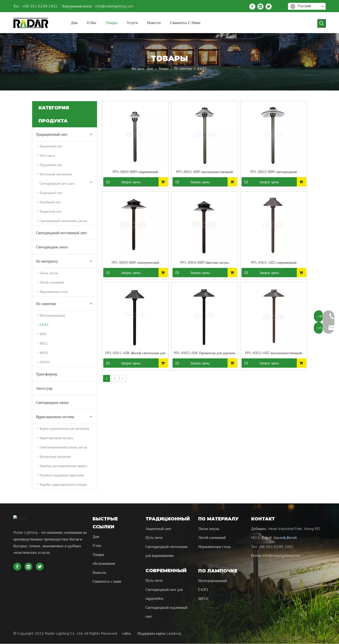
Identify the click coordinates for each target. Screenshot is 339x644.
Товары (98, 555)
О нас (97, 546)
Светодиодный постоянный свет (61, 233)
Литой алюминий (52, 282)
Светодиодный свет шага (57, 184)
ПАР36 (45, 362)
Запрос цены (122, 182)
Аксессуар (44, 388)
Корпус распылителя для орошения (64, 429)
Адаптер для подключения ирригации (66, 466)
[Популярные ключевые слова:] (322, 23)
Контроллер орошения (55, 457)
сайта (129, 634)
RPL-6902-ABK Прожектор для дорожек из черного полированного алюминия (204, 353)
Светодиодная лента (52, 247)
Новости (99, 573)
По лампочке (46, 304)
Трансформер (47, 374)
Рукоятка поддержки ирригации (62, 475)
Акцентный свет (51, 146)
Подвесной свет (51, 211)
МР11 (44, 343)
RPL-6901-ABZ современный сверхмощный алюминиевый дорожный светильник (274, 263)
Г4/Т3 (44, 325)
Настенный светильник (56, 174)
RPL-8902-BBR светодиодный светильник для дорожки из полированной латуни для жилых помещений (274, 172)
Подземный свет (51, 165)
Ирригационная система (55, 417)
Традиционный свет (52, 134)
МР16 (44, 353)
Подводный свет (51, 193)
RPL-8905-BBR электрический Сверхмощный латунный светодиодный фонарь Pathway (135, 263)
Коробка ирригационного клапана (63, 485)
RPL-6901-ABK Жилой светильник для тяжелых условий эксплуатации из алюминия (135, 353)
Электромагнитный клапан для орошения (68, 447)
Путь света (47, 156)
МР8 (43, 334)
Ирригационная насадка (56, 438)
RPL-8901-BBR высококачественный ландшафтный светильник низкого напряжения (204, 172)
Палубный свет (50, 202)
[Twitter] (269, 6)
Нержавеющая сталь (54, 292)
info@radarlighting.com (114, 6)
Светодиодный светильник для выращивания (68, 221)
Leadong (174, 634)
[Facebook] (252, 6)
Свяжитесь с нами (107, 582)
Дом (96, 537)
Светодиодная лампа (52, 402)
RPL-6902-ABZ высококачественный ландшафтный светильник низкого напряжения (274, 353)
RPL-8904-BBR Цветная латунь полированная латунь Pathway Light (204, 263)
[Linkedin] (260, 6)
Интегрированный (52, 315)
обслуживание (104, 564)
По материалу (47, 261)
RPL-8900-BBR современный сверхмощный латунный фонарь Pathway (135, 172)
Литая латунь (49, 273)
